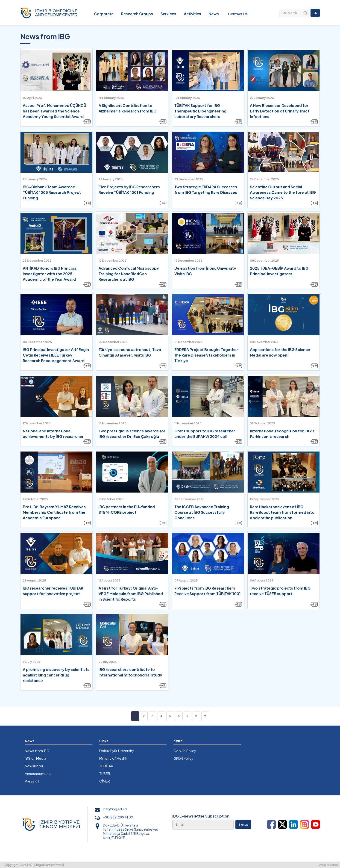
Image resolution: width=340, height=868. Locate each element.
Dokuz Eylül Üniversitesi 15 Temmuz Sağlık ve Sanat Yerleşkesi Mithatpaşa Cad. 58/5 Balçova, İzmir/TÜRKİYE (131, 831)
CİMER (105, 781)
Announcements (38, 773)
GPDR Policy (183, 758)
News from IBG (37, 751)
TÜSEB (105, 773)
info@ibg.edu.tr (115, 809)
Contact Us (238, 14)
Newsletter (34, 766)
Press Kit (32, 781)
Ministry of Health (113, 758)
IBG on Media (35, 758)
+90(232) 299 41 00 (118, 817)
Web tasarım (328, 865)
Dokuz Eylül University (117, 751)
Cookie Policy (185, 751)
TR (315, 13)
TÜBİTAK (106, 766)
